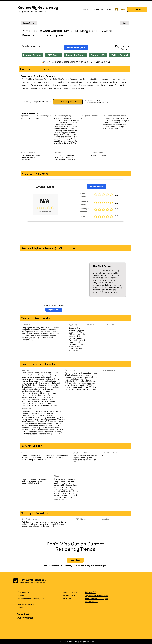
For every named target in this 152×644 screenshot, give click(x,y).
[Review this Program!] (76, 48)
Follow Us (67, 598)
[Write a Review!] (120, 55)
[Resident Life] (98, 55)
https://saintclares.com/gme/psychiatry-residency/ (30, 157)
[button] (137, 9)
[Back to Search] (29, 23)
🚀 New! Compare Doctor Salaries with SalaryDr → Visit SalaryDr (76, 62)
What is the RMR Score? (54, 305)
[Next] (125, 23)
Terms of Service (70, 592)
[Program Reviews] (32, 55)
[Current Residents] (75, 55)
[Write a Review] (97, 186)
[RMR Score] (54, 55)
